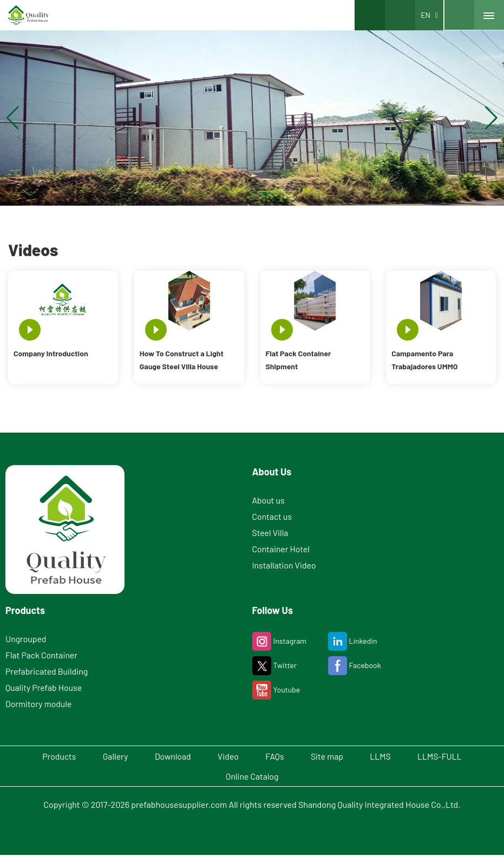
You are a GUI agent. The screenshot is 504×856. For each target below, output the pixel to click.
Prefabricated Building (47, 671)
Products (47, 756)
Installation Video (285, 565)
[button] (239, 194)
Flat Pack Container (42, 655)
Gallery (107, 756)
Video (227, 756)
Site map (332, 756)
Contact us (273, 516)
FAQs (276, 756)
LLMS (388, 756)
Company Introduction (51, 353)
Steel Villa (271, 532)
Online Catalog (252, 777)
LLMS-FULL (451, 756)
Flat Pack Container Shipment (299, 360)
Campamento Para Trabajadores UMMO (424, 360)
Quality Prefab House (44, 687)
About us (269, 500)
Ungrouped (26, 639)
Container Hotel (282, 549)
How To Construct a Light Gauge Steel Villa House (182, 360)
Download (168, 756)
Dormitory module (39, 704)
